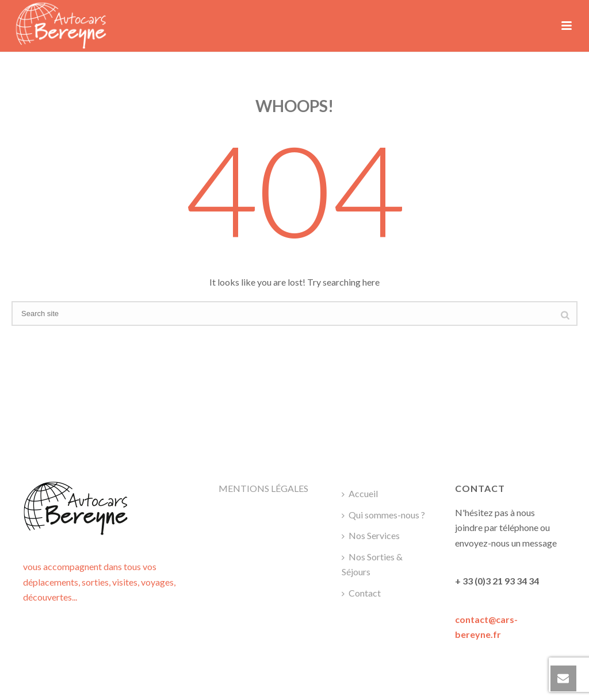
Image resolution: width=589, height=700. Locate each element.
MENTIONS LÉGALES (263, 488)
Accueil (360, 493)
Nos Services (371, 535)
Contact (361, 593)
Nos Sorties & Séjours (372, 564)
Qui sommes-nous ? (383, 515)
